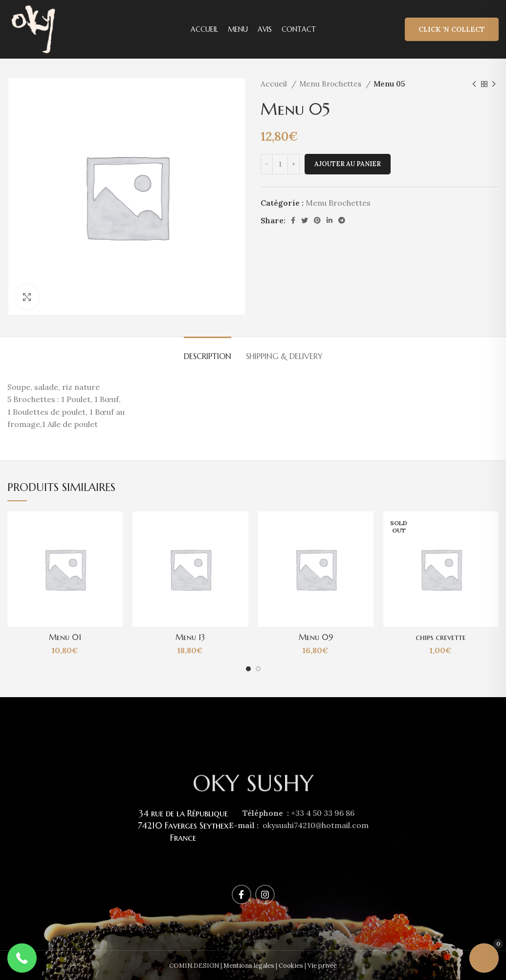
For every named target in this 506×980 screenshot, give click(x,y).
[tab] (208, 352)
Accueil (275, 84)
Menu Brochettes (331, 84)
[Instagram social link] (265, 895)
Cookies (291, 966)
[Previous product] (474, 84)
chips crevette (441, 637)
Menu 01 (65, 637)
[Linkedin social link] (330, 220)
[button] (22, 958)
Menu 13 (190, 637)
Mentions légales (249, 966)
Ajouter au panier (348, 164)
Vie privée (322, 966)
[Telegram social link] (342, 220)
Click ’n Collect (452, 29)
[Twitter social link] (305, 220)
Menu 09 (316, 637)
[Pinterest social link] (317, 220)
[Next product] (494, 84)
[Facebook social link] (293, 220)
